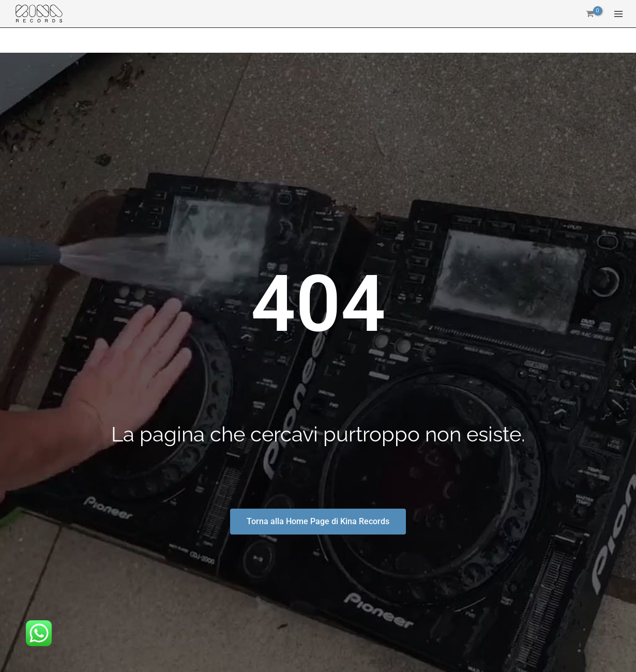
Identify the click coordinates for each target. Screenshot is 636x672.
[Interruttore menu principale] (618, 14)
